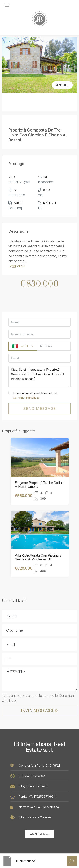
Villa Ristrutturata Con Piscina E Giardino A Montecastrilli (38, 557)
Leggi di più (17, 266)
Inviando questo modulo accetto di (39, 396)
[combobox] (7, 659)
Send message (39, 409)
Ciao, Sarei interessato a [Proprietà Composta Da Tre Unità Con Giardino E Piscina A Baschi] (39, 377)
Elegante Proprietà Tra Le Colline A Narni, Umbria (39, 485)
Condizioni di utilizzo (26, 397)
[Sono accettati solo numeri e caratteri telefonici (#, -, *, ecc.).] (39, 659)
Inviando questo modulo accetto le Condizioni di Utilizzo (38, 698)
